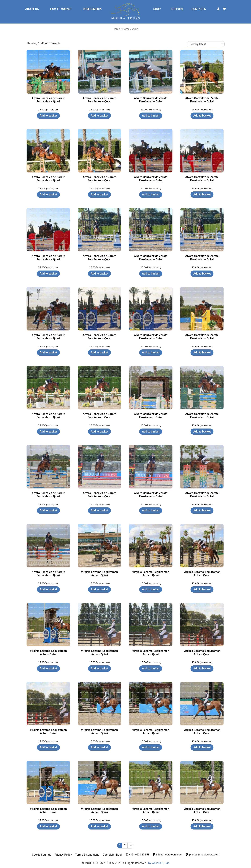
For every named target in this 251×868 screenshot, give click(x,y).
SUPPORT (177, 9)
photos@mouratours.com (203, 855)
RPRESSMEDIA (92, 9)
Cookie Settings (42, 855)
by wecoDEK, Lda (159, 863)
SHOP (157, 9)
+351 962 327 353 (137, 855)
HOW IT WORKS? (61, 9)
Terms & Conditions (87, 855)
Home (116, 29)
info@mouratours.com (167, 855)
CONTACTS (199, 9)
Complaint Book (113, 855)
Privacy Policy (63, 855)
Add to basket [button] (48, 116)
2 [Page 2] (125, 845)
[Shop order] (206, 44)
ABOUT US (32, 9)
